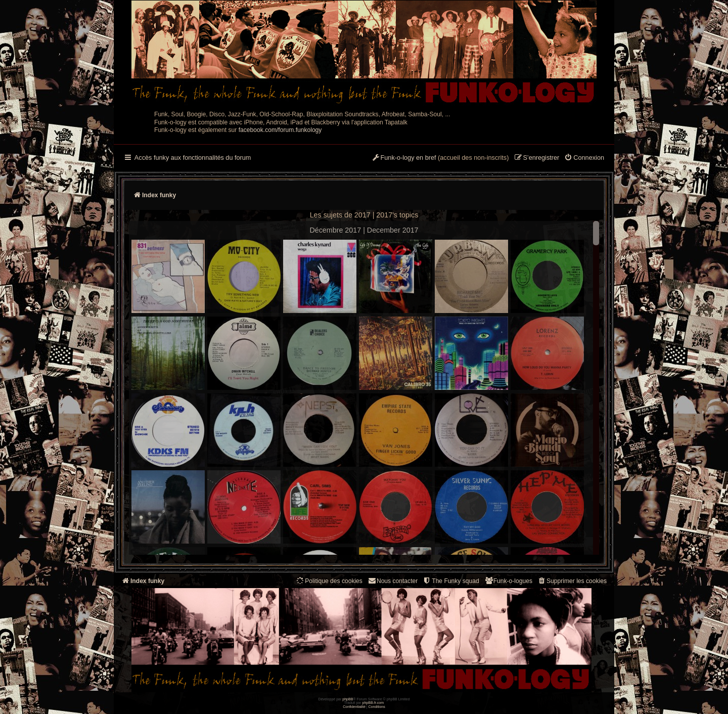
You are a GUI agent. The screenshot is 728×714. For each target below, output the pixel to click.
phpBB (348, 699)
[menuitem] (584, 158)
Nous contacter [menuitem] (393, 581)
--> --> (364, 389)
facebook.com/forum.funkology (280, 130)
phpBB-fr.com (373, 703)
